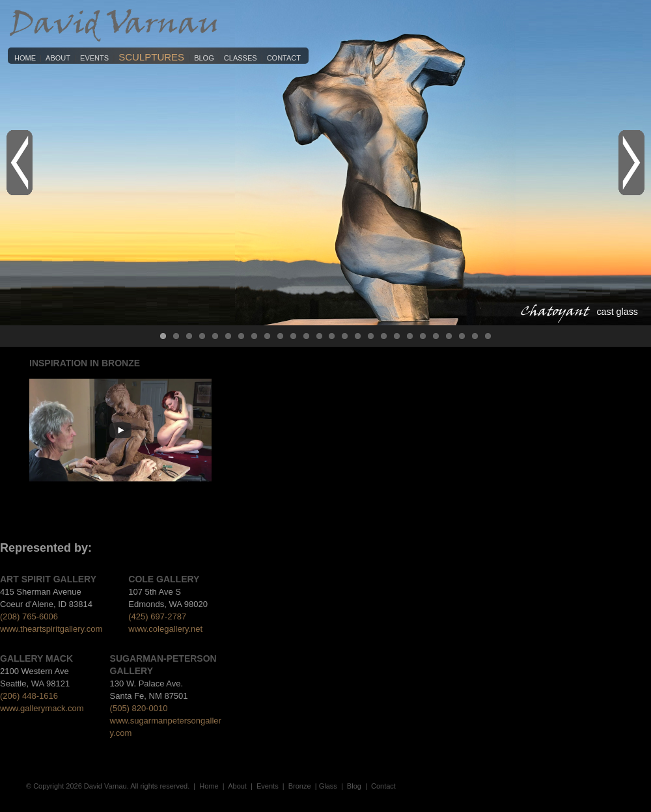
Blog (204, 58)
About (58, 58)
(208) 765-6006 (29, 616)
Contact (284, 58)
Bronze (300, 786)
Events (94, 58)
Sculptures (151, 57)
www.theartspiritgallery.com (51, 629)
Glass (328, 786)
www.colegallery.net (165, 629)
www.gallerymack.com (42, 708)
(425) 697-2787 (157, 616)
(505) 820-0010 (139, 708)
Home (25, 58)
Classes (241, 58)
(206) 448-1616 (29, 696)
